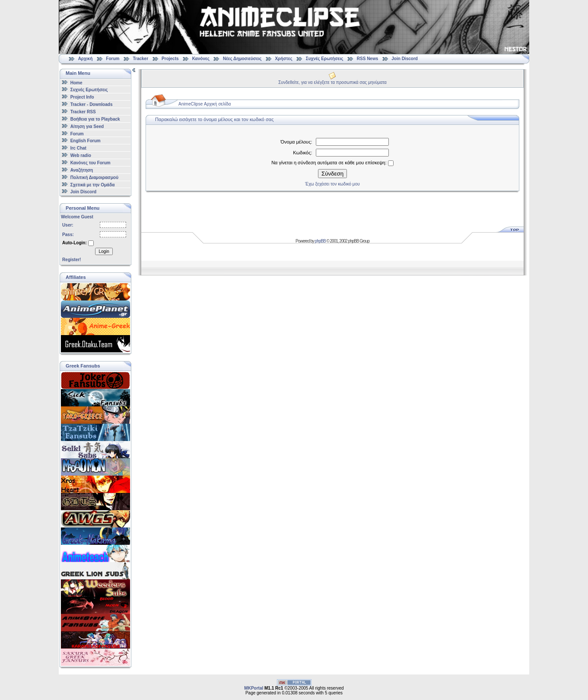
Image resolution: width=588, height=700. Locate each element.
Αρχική (86, 59)
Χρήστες (283, 59)
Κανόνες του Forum (91, 163)
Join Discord (405, 59)
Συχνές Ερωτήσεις (325, 59)
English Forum (86, 141)
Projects (170, 59)
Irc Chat (78, 148)
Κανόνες (201, 59)
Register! (72, 260)
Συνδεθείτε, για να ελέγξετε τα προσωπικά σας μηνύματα (332, 82)
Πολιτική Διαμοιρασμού (94, 177)
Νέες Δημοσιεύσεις (242, 59)
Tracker (140, 59)
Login (104, 251)
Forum (113, 59)
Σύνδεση (332, 174)
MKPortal (254, 688)
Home (76, 82)
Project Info (82, 97)
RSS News (367, 59)
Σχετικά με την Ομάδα (93, 184)
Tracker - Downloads (92, 104)
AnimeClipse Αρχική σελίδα (205, 104)
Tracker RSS (83, 112)
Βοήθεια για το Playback (95, 119)
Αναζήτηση (82, 170)
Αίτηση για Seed (87, 126)
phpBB (320, 241)
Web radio (81, 155)
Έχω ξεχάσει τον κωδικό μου (332, 184)
